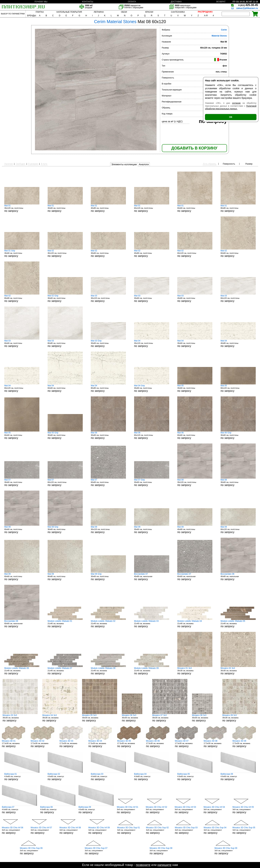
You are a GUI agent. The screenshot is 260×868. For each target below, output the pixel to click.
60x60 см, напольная (195, 577)
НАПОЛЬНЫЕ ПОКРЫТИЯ (69, 12)
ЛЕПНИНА (99, 12)
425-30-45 (248, 5)
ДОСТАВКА (176, 2)
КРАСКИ (149, 12)
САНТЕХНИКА (178, 12)
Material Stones (219, 36)
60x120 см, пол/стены (152, 208)
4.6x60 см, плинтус (22, 777)
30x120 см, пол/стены (22, 208)
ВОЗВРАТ (221, 2)
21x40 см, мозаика (65, 624)
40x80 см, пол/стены (108, 208)
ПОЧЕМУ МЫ (41, 2)
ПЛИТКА (40, 12)
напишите (164, 865)
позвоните (143, 865)
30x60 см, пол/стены (65, 208)
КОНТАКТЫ (88, 2)
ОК (231, 117)
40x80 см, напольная (152, 577)
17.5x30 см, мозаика (15, 744)
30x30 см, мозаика (195, 671)
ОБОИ (124, 12)
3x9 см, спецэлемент (130, 810)
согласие (236, 103)
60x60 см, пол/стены (195, 208)
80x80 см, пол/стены (238, 208)
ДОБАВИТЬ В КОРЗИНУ (194, 148)
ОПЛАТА (132, 2)
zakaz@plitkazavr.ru (247, 8)
